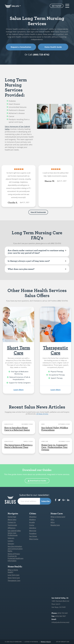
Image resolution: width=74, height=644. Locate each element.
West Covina (34, 539)
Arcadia (32, 522)
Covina (32, 525)
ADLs (52, 520)
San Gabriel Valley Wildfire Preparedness (55, 429)
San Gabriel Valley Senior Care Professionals (14, 533)
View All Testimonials (38, 212)
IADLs (53, 522)
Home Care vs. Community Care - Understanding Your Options (54, 447)
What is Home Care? (58, 517)
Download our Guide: (37, 481)
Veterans (11, 538)
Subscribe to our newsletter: (34, 495)
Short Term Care (18, 350)
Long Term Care (13, 575)
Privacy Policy (46, 642)
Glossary (11, 544)
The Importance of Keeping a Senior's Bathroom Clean (18, 446)
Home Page (12, 517)
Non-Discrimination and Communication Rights (15, 549)
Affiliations (12, 528)
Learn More (18, 390)
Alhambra (33, 517)
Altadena (32, 520)
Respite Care (55, 525)
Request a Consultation (21, 47)
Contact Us (12, 522)
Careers (11, 541)
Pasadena (33, 533)
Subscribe (46, 501)
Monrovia (33, 531)
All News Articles (42, 414)
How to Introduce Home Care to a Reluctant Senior (17, 429)
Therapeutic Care (55, 350)
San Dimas (33, 536)
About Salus (12, 520)
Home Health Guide (53, 47)
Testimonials (12, 525)
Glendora (33, 528)
